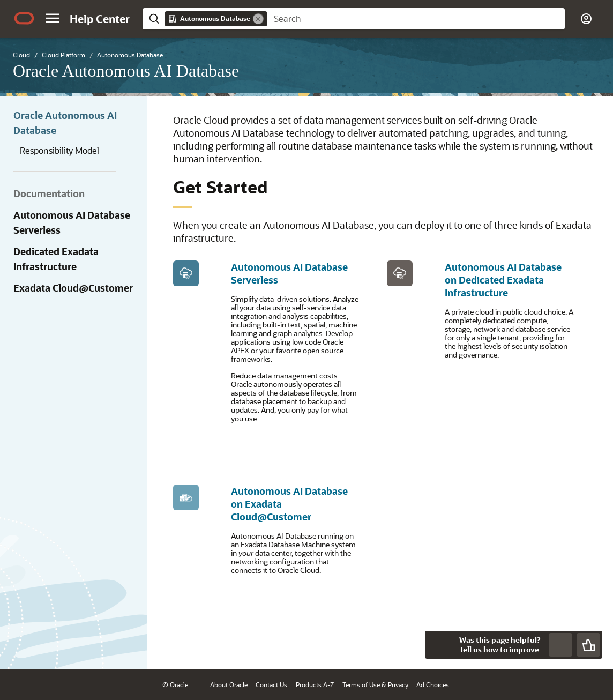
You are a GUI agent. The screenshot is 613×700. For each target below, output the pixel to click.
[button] (53, 18)
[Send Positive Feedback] (588, 645)
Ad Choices (433, 684)
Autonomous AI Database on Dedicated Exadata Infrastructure (503, 280)
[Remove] (258, 19)
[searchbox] (416, 19)
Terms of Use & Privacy (375, 684)
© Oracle (175, 684)
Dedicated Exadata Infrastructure (56, 259)
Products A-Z (315, 684)
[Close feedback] (439, 645)
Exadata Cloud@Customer (73, 288)
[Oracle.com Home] (24, 18)
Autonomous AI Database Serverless (72, 222)
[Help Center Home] (100, 19)
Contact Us (271, 684)
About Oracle (229, 684)
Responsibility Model (59, 150)
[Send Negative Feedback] (560, 645)
